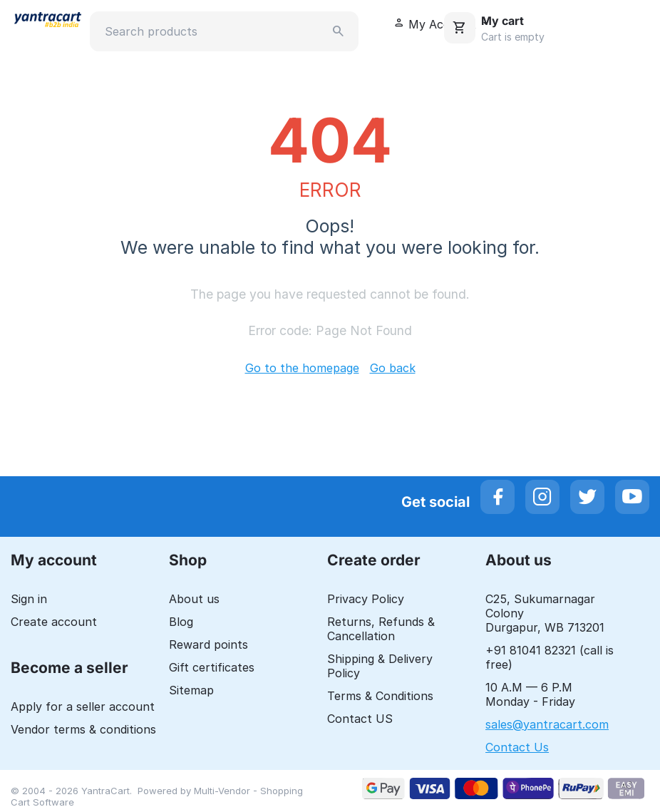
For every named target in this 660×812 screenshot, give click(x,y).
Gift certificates (212, 667)
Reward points (208, 644)
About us (194, 599)
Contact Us (517, 747)
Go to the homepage (302, 368)
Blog (181, 622)
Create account (54, 622)
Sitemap (191, 690)
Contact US (360, 719)
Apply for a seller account (83, 706)
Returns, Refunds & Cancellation (381, 629)
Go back (393, 368)
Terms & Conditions (380, 696)
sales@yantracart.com (547, 724)
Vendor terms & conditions (83, 729)
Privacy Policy (366, 599)
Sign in (29, 599)
